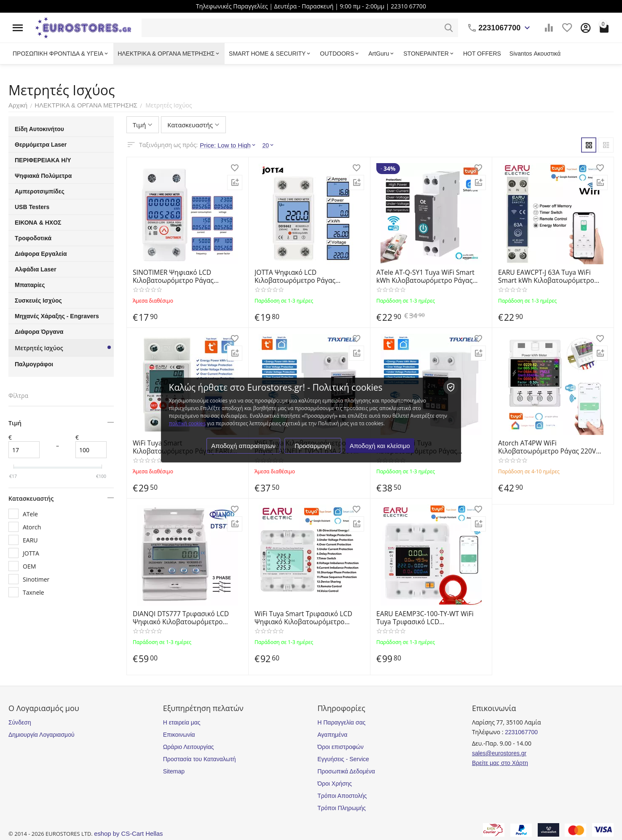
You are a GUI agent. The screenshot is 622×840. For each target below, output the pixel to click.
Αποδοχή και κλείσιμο (380, 450)
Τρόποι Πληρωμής (342, 808)
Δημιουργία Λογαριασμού (42, 735)
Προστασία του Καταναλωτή (200, 759)
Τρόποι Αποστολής (342, 796)
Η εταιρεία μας (182, 722)
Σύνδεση (20, 722)
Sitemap (174, 771)
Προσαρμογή (313, 450)
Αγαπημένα (332, 735)
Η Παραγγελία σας (341, 722)
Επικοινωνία (179, 735)
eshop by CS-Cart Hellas (126, 834)
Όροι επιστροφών (340, 747)
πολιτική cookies (362, 420)
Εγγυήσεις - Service (343, 759)
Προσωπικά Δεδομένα (346, 771)
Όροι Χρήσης (335, 784)
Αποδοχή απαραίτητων (244, 450)
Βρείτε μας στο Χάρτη (500, 763)
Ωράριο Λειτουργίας (189, 747)
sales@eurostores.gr (499, 753)
